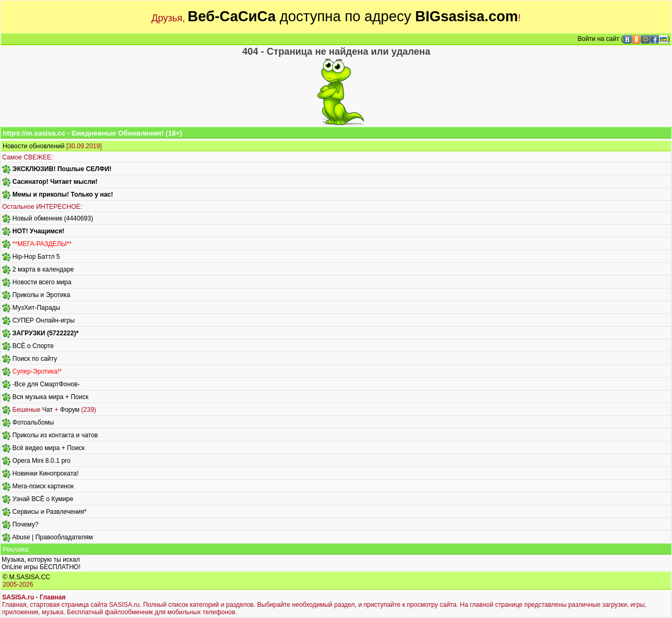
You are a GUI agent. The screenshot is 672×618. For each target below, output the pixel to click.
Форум (70, 410)
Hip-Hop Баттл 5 (36, 257)
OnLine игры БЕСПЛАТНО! (41, 567)
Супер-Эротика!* (37, 371)
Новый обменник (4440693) (53, 218)
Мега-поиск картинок (43, 486)
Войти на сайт (598, 39)
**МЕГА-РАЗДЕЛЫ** (42, 244)
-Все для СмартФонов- (46, 384)
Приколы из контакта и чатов (55, 435)
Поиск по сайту (35, 359)
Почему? (25, 524)
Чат (47, 410)
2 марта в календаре (43, 269)
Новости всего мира (42, 282)
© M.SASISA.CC (27, 577)
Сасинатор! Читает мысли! (55, 182)
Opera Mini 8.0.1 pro (41, 461)
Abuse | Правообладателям (53, 537)
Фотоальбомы (33, 422)
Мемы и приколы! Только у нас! (62, 194)
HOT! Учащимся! (38, 231)
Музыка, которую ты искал (41, 560)
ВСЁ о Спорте (33, 346)
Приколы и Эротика (41, 295)
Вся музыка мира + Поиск (50, 397)
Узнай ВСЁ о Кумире (43, 499)
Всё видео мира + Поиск (48, 448)
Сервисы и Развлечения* (49, 512)
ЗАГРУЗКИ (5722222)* (45, 333)
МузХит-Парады (36, 308)
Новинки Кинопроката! (45, 473)
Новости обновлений (33, 146)
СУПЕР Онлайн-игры (43, 320)
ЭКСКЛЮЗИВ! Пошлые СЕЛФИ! (62, 169)
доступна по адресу (353, 16)
